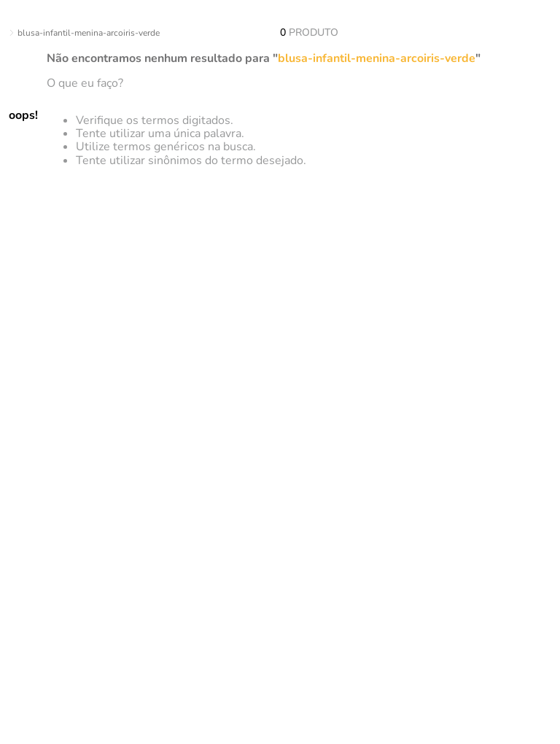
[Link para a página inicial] (3, 34)
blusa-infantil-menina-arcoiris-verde (89, 33)
